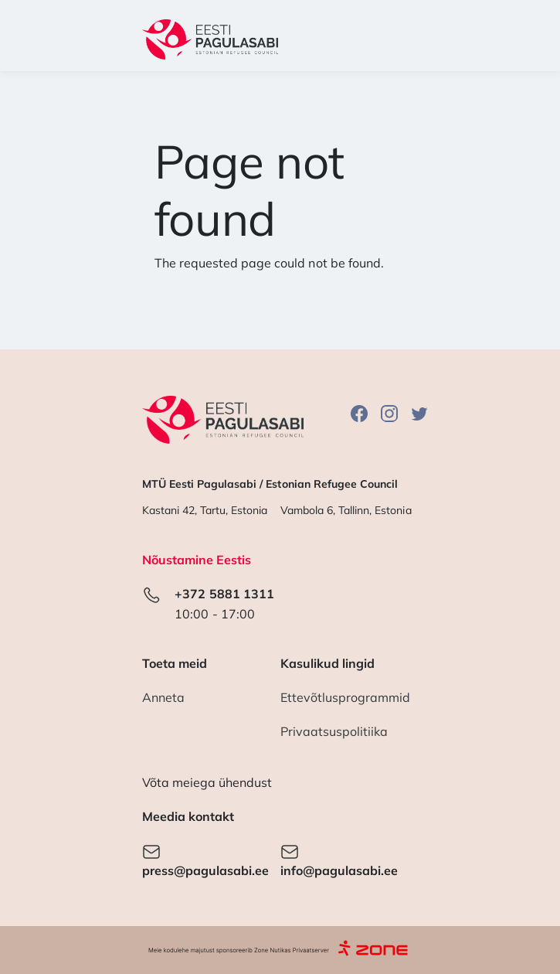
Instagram (389, 413)
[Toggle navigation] (398, 39)
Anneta (163, 697)
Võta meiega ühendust (207, 782)
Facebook (359, 413)
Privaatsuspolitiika (334, 731)
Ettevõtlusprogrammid (346, 697)
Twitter (419, 413)
